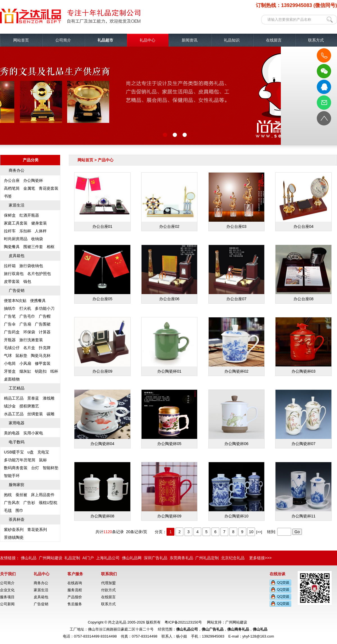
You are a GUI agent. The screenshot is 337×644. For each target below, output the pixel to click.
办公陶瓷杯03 (303, 345)
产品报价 (75, 597)
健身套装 (39, 223)
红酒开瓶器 (29, 215)
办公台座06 (169, 273)
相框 (51, 247)
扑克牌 (45, 348)
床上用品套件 (43, 495)
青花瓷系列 (37, 530)
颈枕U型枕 (48, 503)
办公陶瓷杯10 (237, 490)
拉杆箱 (10, 266)
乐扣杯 (25, 231)
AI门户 (88, 558)
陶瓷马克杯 (41, 356)
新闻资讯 (190, 40)
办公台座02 (169, 201)
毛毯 (8, 510)
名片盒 (29, 348)
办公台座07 (237, 273)
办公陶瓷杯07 (303, 418)
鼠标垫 (21, 356)
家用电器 (17, 423)
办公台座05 (102, 273)
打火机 (25, 308)
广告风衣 (12, 503)
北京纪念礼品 (233, 558)
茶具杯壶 (17, 519)
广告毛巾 (27, 316)
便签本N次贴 (15, 301)
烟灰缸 (25, 371)
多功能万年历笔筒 (20, 460)
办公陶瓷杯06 (237, 418)
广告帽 (45, 316)
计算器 (45, 332)
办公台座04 (303, 201)
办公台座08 (303, 273)
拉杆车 (10, 231)
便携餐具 (38, 301)
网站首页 (21, 40)
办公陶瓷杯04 (102, 418)
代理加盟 (108, 583)
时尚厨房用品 (16, 239)
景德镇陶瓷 (14, 537)
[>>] (259, 532)
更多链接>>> (260, 558)
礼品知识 (232, 40)
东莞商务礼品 (181, 558)
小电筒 (10, 363)
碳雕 (51, 414)
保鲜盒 (10, 215)
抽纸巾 (10, 308)
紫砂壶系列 (14, 530)
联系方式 (316, 40)
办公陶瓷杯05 (169, 418)
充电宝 (43, 452)
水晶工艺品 (14, 414)
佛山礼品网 (132, 558)
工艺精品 (17, 388)
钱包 (27, 281)
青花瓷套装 (49, 188)
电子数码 (17, 442)
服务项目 (7, 597)
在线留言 (274, 40)
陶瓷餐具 (12, 247)
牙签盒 (10, 371)
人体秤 (41, 231)
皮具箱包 (17, 256)
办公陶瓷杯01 (169, 345)
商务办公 (17, 170)
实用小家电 (33, 433)
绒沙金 (10, 406)
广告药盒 (12, 332)
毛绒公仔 (12, 348)
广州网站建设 (51, 558)
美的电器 (12, 433)
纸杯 (54, 371)
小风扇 (25, 363)
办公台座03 (237, 201)
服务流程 (75, 590)
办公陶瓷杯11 (303, 490)
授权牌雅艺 (29, 406)
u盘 (31, 452)
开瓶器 (10, 340)
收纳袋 (37, 239)
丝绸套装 (35, 414)
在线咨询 (75, 583)
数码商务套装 (16, 468)
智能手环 (12, 476)
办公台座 (12, 180)
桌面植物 (12, 379)
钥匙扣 (41, 371)
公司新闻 (7, 604)
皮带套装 (12, 281)
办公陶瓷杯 (33, 180)
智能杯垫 (51, 468)
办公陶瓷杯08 (102, 490)
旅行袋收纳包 (31, 266)
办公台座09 (102, 345)
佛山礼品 (29, 558)
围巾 (19, 510)
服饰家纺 (17, 485)
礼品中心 (147, 40)
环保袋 (29, 332)
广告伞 (10, 324)
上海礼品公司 (108, 558)
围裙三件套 (33, 247)
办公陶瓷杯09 (169, 490)
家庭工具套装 (16, 223)
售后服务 (75, 604)
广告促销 (17, 290)
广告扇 (25, 324)
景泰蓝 (33, 398)
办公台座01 (102, 201)
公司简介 (63, 40)
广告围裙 (43, 324)
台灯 (35, 468)
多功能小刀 (45, 308)
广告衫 (29, 503)
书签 (8, 196)
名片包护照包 (39, 274)
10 (251, 532)
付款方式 (108, 590)
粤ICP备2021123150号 (183, 622)
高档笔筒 (12, 188)
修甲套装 (43, 363)
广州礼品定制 (207, 558)
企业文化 (7, 590)
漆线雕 (49, 398)
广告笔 (10, 316)
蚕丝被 (21, 495)
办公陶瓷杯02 (237, 345)
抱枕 (8, 495)
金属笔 (29, 188)
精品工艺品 (14, 398)
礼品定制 (72, 558)
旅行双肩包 (14, 274)
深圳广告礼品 (156, 558)
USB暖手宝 (14, 452)
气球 (8, 356)
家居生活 (17, 205)
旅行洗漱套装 (31, 340)
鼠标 (43, 460)
